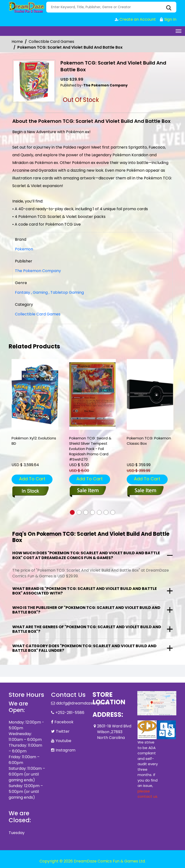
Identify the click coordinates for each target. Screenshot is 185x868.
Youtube (63, 741)
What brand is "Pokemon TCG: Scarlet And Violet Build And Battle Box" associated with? (85, 591)
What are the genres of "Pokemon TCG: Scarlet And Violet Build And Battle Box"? (87, 629)
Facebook (64, 722)
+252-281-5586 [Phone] (70, 713)
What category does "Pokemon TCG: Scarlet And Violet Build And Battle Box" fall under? (84, 648)
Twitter (63, 731)
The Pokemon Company (38, 271)
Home (17, 42)
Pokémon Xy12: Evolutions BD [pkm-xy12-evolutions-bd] (34, 441)
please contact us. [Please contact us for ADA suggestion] (148, 794)
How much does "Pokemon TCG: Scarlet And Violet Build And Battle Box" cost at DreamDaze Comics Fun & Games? (86, 555)
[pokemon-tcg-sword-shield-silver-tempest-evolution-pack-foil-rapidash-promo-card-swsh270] (92, 395)
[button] (72, 512)
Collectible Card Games (51, 42)
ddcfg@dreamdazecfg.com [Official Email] (82, 703)
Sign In (168, 19)
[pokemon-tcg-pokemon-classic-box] (150, 395)
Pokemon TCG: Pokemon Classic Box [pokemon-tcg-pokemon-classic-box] (149, 441)
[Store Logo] (27, 7)
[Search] (111, 7)
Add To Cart (32, 479)
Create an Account (135, 19)
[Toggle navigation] (178, 31)
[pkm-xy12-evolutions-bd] (35, 395)
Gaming (39, 292)
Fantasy (23, 292)
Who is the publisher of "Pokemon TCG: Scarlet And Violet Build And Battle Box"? (86, 610)
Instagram (66, 750)
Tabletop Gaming (66, 292)
